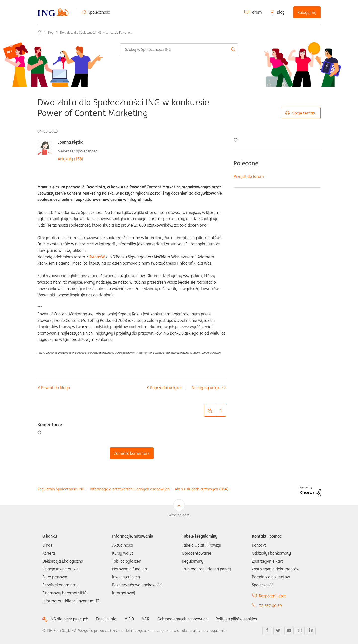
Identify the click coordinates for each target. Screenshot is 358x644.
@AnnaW (97, 257)
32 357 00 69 (270, 606)
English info (106, 619)
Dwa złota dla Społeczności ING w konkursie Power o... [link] (96, 32)
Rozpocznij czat (272, 596)
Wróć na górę (179, 515)
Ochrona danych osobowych (182, 619)
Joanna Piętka (70, 142)
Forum (256, 12)
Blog (281, 12)
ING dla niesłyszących (69, 619)
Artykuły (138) (70, 159)
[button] (210, 411)
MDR (146, 619)
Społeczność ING (39, 32)
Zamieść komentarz (132, 453)
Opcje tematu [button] (304, 113)
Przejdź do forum (249, 176)
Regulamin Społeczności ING (61, 489)
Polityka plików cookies (236, 619)
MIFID (129, 619)
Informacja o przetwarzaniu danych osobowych (130, 489)
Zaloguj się (307, 12)
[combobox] (179, 49)
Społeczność (99, 12)
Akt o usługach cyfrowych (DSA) (201, 489)
